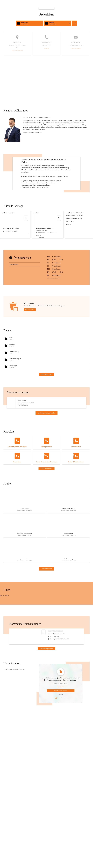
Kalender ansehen (30, 325)
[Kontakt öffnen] (17, 463)
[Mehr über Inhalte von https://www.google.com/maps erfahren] (61, 711)
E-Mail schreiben (76, 49)
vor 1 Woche (36, 228)
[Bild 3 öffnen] (17, 622)
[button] (13, 129)
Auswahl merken (61, 721)
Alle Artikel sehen (46, 592)
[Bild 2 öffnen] (6, 622)
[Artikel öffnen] (25, 521)
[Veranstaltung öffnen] (46, 660)
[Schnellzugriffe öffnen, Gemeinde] (58, 23)
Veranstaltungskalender (46, 672)
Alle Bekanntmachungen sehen (47, 431)
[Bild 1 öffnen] (17, 621)
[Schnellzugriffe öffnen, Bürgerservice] (30, 23)
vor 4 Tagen (4, 228)
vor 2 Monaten (69, 228)
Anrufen (46, 49)
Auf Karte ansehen (17, 51)
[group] (46, 240)
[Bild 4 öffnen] (29, 622)
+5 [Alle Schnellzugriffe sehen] (74, 23)
